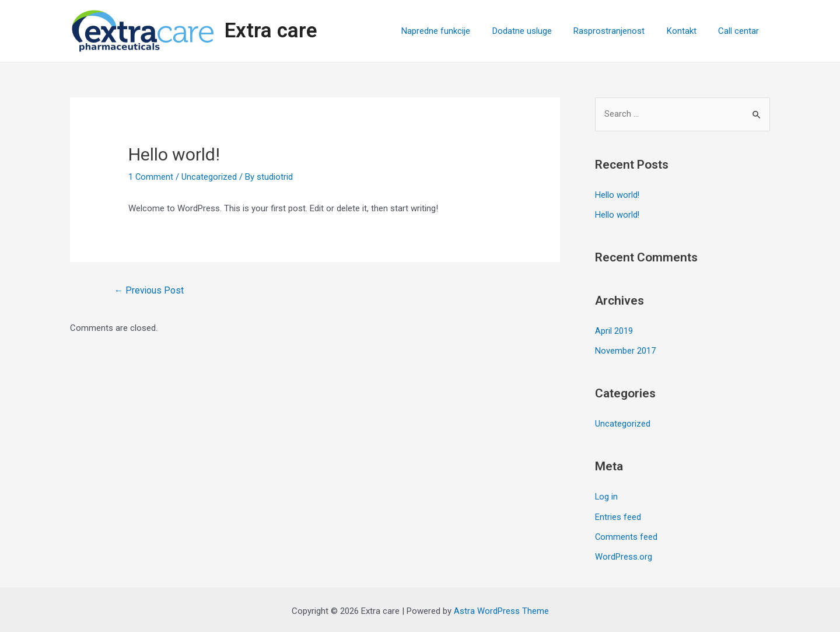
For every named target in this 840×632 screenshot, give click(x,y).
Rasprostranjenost (620, 31)
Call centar (741, 31)
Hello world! (617, 195)
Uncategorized (210, 177)
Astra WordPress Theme (501, 609)
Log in (607, 495)
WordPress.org (624, 554)
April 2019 (614, 330)
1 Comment (151, 177)
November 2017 (625, 350)
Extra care (271, 31)
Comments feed (626, 535)
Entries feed (618, 515)
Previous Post (150, 290)
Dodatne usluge (537, 31)
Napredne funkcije (456, 31)
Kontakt (688, 31)
